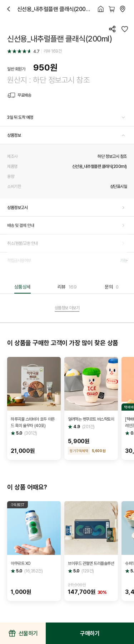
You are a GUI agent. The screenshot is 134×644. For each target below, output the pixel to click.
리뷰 (67, 287)
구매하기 (90, 633)
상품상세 (23, 287)
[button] (67, 117)
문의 (112, 287)
